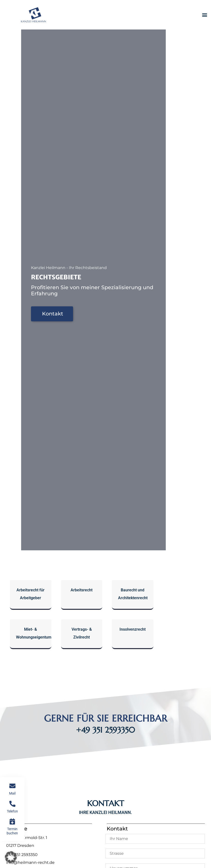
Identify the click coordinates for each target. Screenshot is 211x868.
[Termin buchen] (12, 821)
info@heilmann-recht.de (30, 862)
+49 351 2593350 (105, 730)
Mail (12, 793)
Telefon (12, 811)
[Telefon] (12, 804)
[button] (204, 15)
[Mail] (12, 786)
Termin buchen (12, 831)
